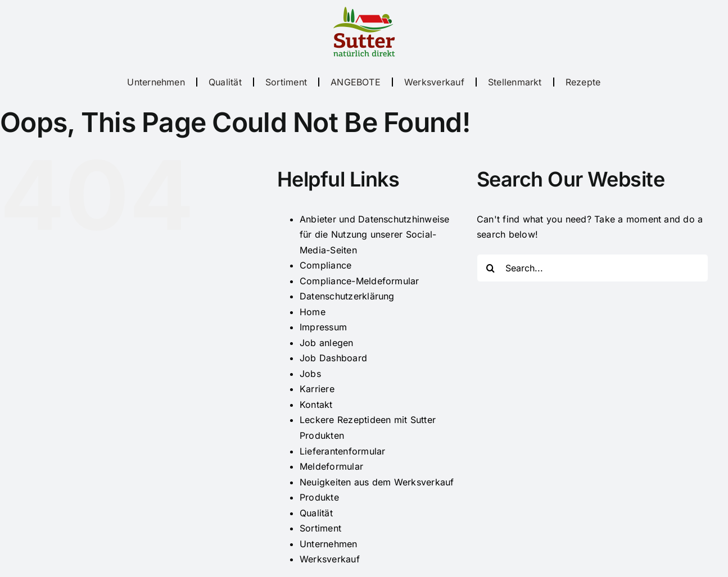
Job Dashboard (333, 358)
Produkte (319, 497)
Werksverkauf (434, 82)
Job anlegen (327, 343)
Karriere (317, 389)
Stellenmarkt (515, 82)
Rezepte (583, 82)
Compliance (325, 265)
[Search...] (593, 268)
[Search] (491, 268)
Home (313, 312)
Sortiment (286, 82)
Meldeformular (331, 466)
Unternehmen (156, 82)
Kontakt (316, 405)
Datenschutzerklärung (347, 296)
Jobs (310, 374)
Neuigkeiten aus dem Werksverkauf (377, 482)
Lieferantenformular (343, 451)
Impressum (323, 327)
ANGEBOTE (356, 82)
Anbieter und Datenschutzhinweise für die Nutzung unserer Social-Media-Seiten (375, 235)
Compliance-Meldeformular (360, 281)
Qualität (225, 82)
